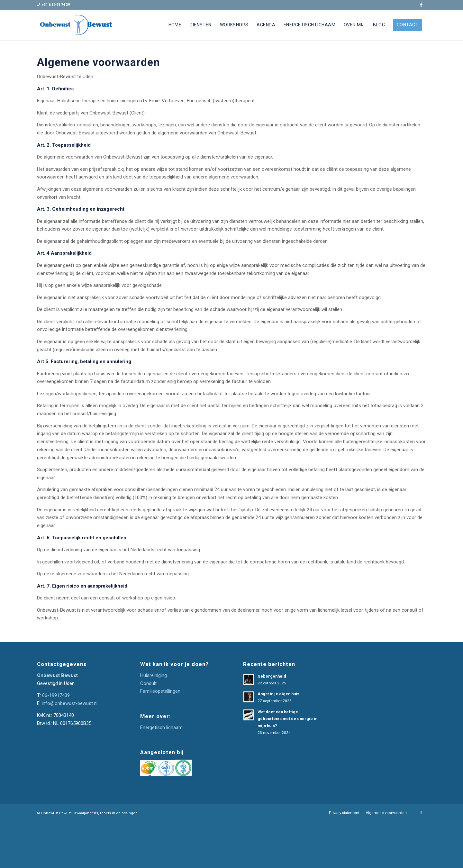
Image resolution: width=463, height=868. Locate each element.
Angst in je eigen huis (278, 694)
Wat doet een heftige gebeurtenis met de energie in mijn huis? (287, 719)
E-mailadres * (372, 722)
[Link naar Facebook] (421, 5)
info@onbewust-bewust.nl (70, 703)
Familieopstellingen (160, 691)
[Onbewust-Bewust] (76, 25)
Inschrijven (386, 748)
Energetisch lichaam (161, 727)
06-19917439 (56, 695)
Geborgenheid (272, 676)
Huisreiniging (154, 675)
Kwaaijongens (86, 859)
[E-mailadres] (386, 732)
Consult (148, 683)
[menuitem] (175, 25)
